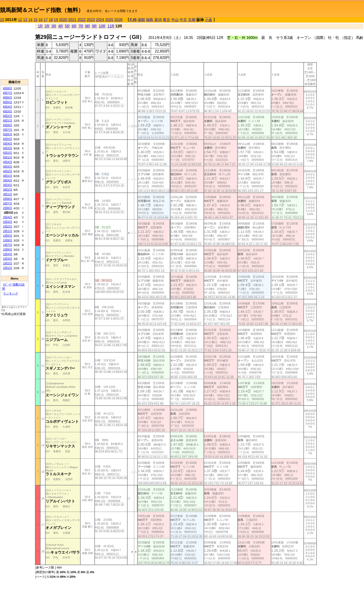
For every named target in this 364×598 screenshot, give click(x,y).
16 (41, 20)
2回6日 (8, 208)
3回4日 (8, 180)
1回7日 (8, 245)
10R (102, 26)
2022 (82, 20)
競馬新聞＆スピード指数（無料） (42, 10)
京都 (192, 20)
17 (46, 20)
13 (25, 20)
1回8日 (8, 240)
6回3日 (8, 111)
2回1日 (8, 231)
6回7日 (8, 93)
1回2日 (8, 263)
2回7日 (8, 203)
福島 (150, 20)
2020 (63, 20)
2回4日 (8, 217)
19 (56, 20)
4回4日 (8, 162)
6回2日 (8, 116)
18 (51, 20)
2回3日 (8, 222)
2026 (119, 20)
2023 (91, 20)
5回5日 (8, 139)
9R (94, 26)
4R (61, 26)
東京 (166, 20)
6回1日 (8, 121)
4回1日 (8, 176)
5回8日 (8, 125)
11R (111, 26)
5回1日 (8, 157)
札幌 (133, 20)
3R (54, 26)
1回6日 (8, 249)
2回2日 (8, 226)
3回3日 (8, 185)
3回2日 (8, 190)
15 (35, 20)
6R (74, 26)
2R (47, 26)
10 (2, 20)
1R (40, 26)
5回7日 (8, 130)
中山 (175, 20)
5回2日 (8, 153)
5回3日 (8, 148)
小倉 (209, 20)
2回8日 (8, 199)
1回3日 (8, 259)
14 (30, 20)
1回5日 (8, 236)
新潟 (158, 20)
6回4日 (8, 107)
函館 (141, 20)
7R (81, 26)
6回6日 (8, 98)
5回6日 (8, 134)
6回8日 (8, 88)
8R (87, 26)
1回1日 (8, 268)
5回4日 (8, 144)
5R (67, 26)
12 (20, 20)
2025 (109, 20)
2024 (100, 20)
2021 (72, 20)
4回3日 (8, 167)
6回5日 (8, 102)
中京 (183, 20)
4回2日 (8, 171)
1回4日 (8, 254)
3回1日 (8, 194)
